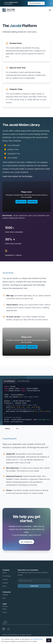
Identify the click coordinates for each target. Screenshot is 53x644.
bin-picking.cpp (24, 381)
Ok (49, 640)
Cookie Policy (38, 639)
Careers (5, 579)
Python (8, 429)
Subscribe (34, 586)
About (4, 573)
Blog (4, 598)
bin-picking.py (9, 381)
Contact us (26, 542)
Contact (5, 583)
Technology (7, 576)
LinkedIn (5, 595)
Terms (5, 612)
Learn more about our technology (18, 176)
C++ (18, 429)
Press (4, 586)
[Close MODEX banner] (51, 3)
